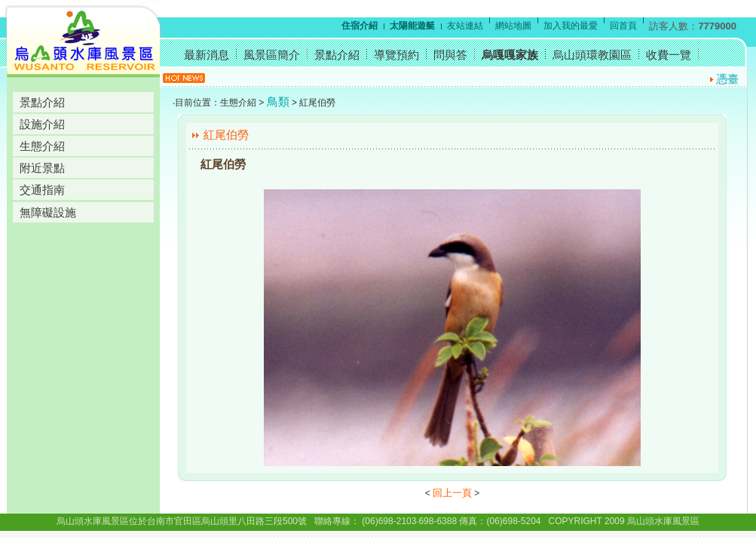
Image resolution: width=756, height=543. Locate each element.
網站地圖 (513, 26)
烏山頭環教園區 (592, 55)
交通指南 (42, 190)
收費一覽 (669, 55)
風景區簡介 (272, 55)
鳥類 (278, 101)
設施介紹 (42, 124)
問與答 (450, 55)
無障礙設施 (48, 212)
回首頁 (623, 26)
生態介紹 (42, 146)
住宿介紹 (360, 26)
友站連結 (465, 26)
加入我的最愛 (571, 26)
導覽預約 (396, 55)
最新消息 (207, 55)
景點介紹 (42, 102)
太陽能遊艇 (412, 26)
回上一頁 (452, 493)
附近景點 (42, 168)
